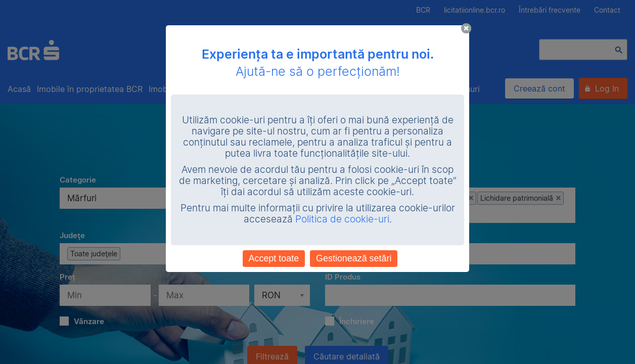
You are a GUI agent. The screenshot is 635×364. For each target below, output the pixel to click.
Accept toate (274, 258)
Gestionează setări (354, 258)
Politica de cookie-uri (342, 219)
